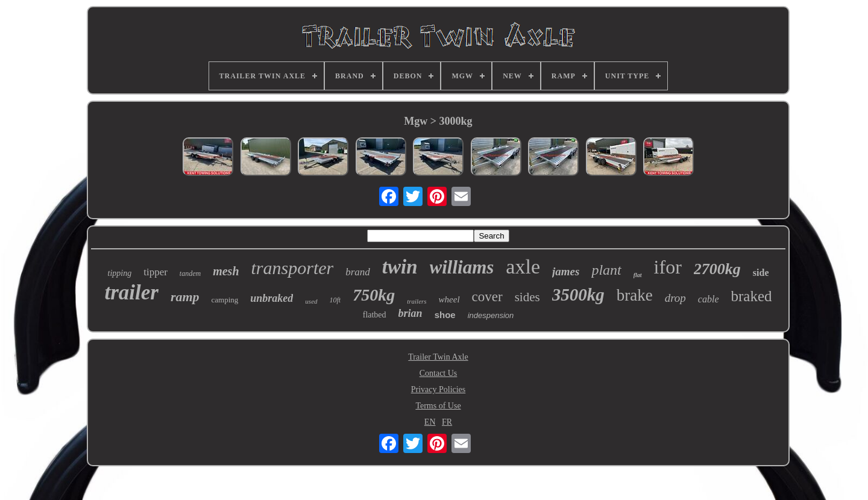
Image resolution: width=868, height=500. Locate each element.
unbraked (272, 298)
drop (675, 298)
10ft (335, 300)
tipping (120, 273)
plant (606, 270)
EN (430, 422)
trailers (417, 301)
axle (523, 267)
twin (400, 267)
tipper (156, 272)
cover (487, 297)
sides (527, 297)
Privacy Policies (439, 389)
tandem (190, 273)
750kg (374, 295)
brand (358, 272)
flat (638, 275)
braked (752, 296)
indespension (491, 315)
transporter (293, 268)
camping (225, 300)
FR (447, 422)
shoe (445, 315)
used (311, 301)
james (566, 271)
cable (709, 299)
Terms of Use (438, 406)
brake (635, 295)
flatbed (375, 315)
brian (410, 313)
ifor (668, 267)
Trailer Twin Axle (438, 357)
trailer (131, 292)
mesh (226, 271)
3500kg (578, 295)
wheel (449, 299)
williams (462, 267)
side (761, 273)
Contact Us (439, 373)
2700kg (717, 269)
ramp (185, 297)
